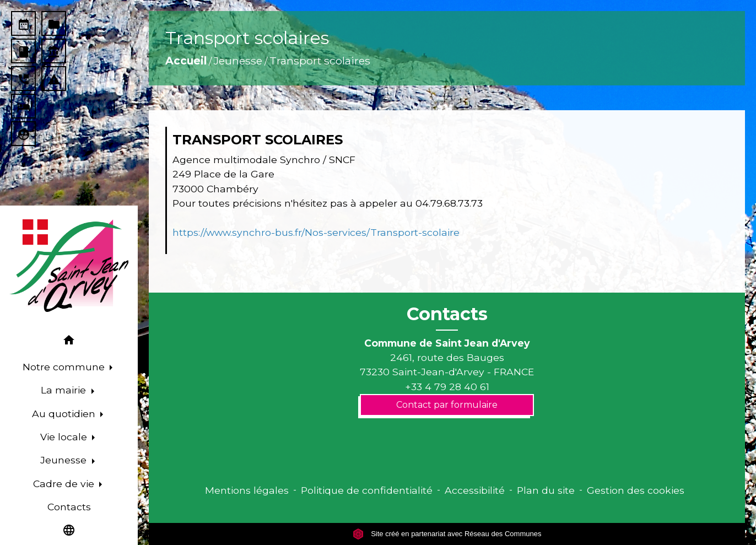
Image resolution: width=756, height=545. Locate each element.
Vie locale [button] (65, 437)
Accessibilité (475, 490)
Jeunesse (238, 61)
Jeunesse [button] (65, 460)
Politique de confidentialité (367, 490)
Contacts (447, 314)
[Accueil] (69, 266)
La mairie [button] (65, 390)
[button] (69, 342)
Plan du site (546, 490)
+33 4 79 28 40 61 (447, 387)
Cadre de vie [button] (65, 484)
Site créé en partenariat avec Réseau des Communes (447, 534)
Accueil (186, 61)
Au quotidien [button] (65, 414)
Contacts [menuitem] (69, 507)
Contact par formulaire (447, 405)
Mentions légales (247, 490)
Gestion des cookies (636, 490)
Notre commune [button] (65, 367)
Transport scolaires (320, 61)
